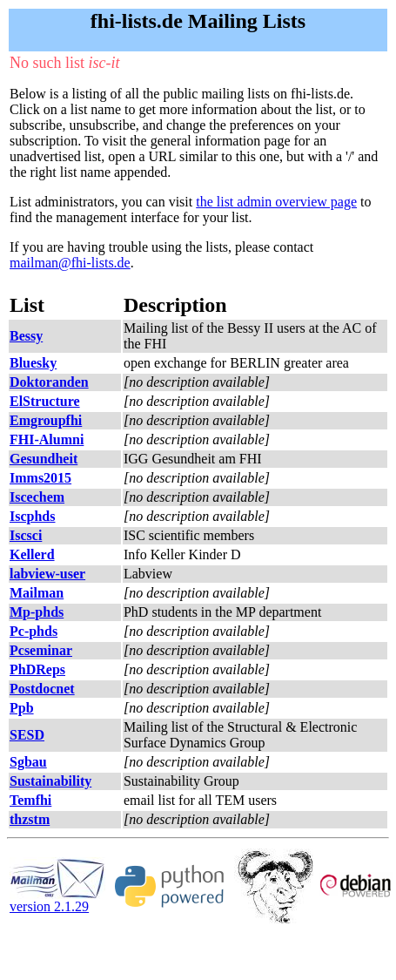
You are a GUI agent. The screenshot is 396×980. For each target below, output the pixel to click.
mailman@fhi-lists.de (70, 263)
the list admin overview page (276, 202)
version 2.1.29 (57, 900)
